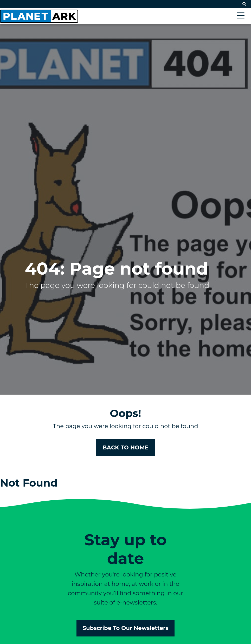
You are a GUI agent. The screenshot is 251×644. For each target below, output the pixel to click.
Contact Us (201, 4)
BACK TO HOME (126, 447)
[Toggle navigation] (242, 16)
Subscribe (227, 4)
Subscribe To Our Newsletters (126, 628)
